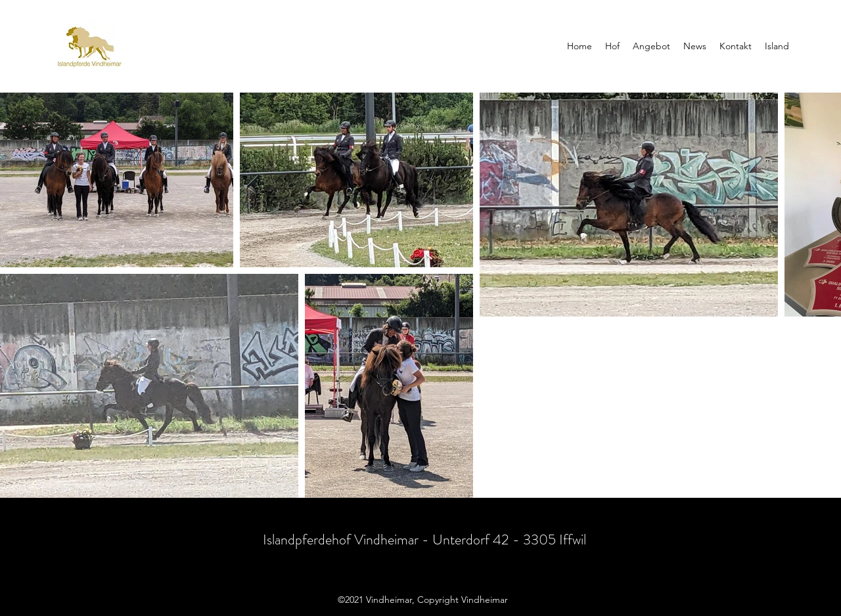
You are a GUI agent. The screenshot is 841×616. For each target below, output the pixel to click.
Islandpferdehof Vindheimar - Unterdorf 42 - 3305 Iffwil (424, 539)
